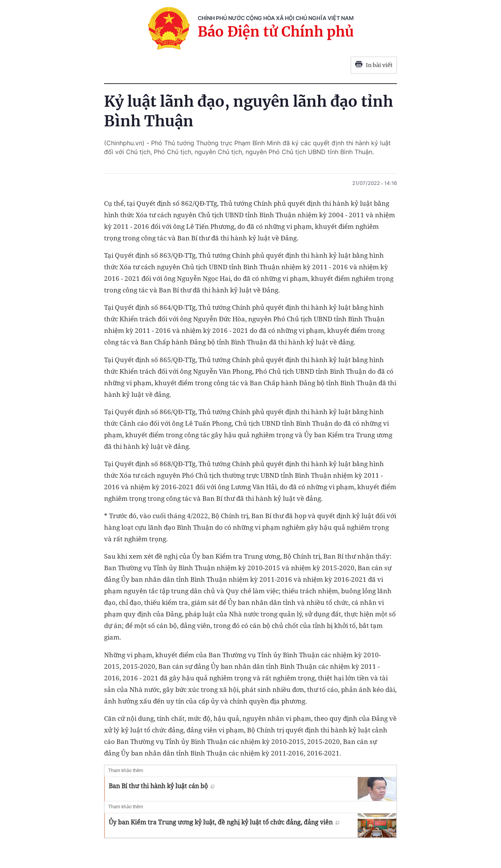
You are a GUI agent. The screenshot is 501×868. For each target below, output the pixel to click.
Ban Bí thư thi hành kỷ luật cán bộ (161, 786)
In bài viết (374, 65)
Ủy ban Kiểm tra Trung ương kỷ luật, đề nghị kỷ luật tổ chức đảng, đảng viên (224, 822)
